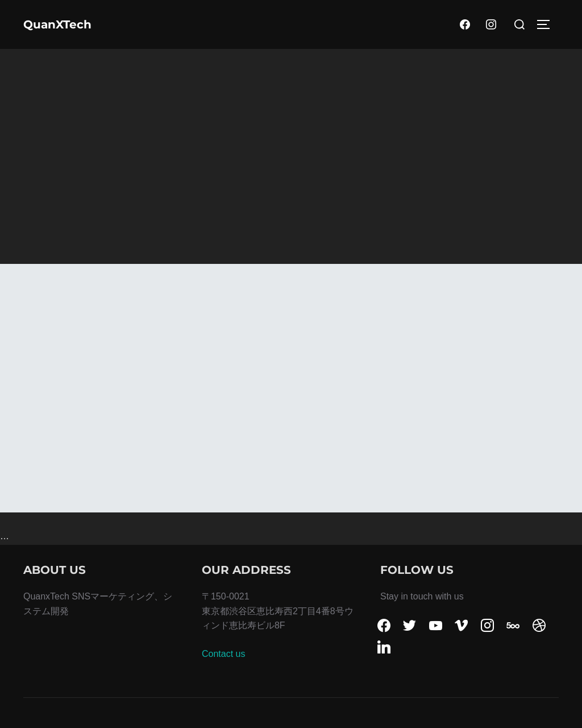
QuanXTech (57, 24)
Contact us (223, 654)
